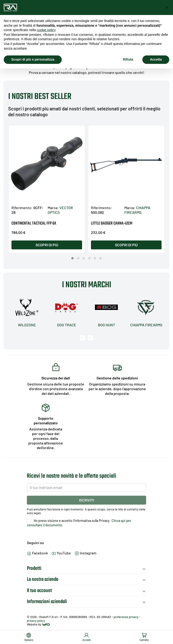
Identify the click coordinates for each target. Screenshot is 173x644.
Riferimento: (22, 208)
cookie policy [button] (46, 30)
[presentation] (82, 338)
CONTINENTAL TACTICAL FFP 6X (34, 224)
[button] (72, 258)
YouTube (61, 553)
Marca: (53, 208)
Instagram (85, 553)
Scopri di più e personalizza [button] (33, 59)
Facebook (37, 553)
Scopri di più (47, 245)
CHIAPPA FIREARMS (137, 210)
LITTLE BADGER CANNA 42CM (112, 224)
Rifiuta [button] (128, 59)
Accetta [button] (156, 59)
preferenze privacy (126, 617)
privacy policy (36, 621)
